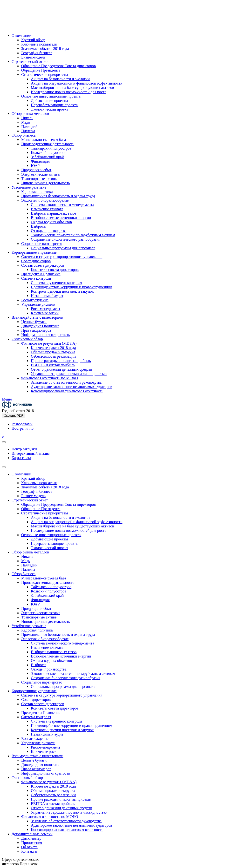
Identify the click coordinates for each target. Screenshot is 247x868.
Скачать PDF (14, 416)
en (4, 437)
